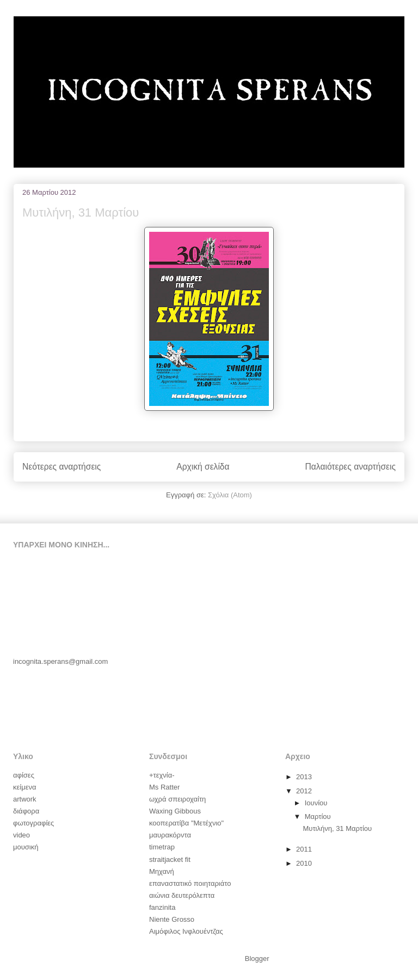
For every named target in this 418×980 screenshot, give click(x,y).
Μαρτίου (319, 816)
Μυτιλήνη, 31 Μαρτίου (81, 212)
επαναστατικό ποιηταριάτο (190, 883)
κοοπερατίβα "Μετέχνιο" (186, 823)
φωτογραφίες (33, 823)
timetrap (162, 847)
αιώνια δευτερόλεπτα (182, 895)
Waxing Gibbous (175, 811)
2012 (305, 791)
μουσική (26, 847)
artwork (25, 799)
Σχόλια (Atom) (230, 495)
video (21, 835)
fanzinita (162, 907)
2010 (305, 863)
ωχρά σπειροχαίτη (177, 799)
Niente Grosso (172, 919)
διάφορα (26, 811)
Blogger (257, 959)
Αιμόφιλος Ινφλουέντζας (186, 931)
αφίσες (24, 775)
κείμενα (25, 787)
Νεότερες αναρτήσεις (62, 467)
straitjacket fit (170, 859)
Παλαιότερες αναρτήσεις (351, 467)
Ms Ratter (164, 787)
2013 (305, 777)
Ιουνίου (317, 803)
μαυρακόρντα (170, 835)
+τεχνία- (162, 775)
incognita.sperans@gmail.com (60, 661)
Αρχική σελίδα (203, 467)
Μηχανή (162, 871)
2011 (305, 849)
